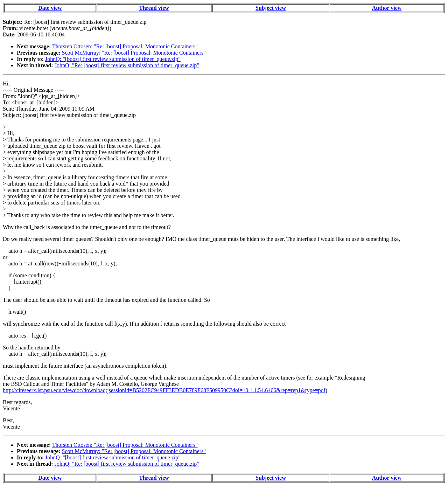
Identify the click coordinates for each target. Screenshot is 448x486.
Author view (387, 8)
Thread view (154, 8)
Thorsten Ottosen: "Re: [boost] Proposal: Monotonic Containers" (125, 46)
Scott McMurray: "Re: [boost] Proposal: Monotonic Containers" (134, 53)
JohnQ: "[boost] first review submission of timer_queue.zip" (113, 59)
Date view (50, 8)
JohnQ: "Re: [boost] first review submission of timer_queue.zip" (127, 65)
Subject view (271, 8)
